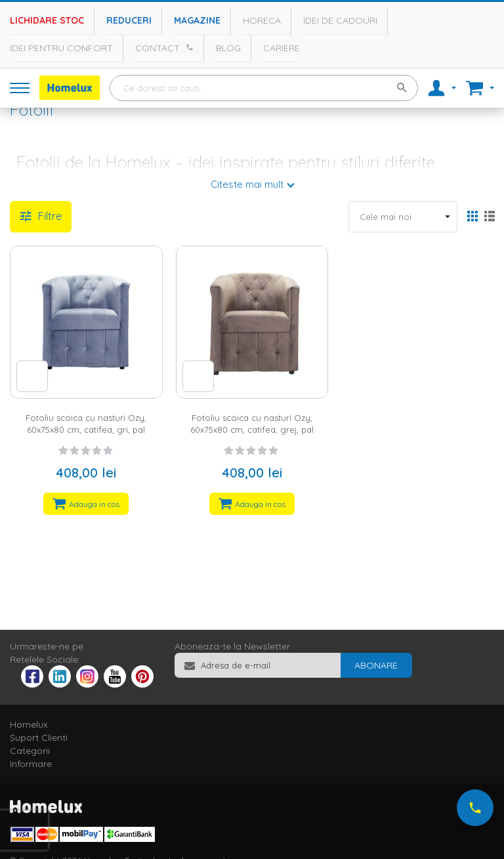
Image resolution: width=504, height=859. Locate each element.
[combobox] (264, 88)
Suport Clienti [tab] (39, 738)
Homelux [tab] (29, 724)
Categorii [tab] (30, 751)
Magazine (197, 20)
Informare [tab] (31, 764)
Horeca (262, 20)
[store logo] (70, 88)
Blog (228, 48)
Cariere (282, 48)
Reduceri (129, 20)
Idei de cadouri (340, 20)
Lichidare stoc (47, 20)
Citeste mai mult (247, 184)
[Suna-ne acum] (475, 808)
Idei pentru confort (61, 48)
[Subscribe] (376, 665)
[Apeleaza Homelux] (188, 47)
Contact (157, 48)
